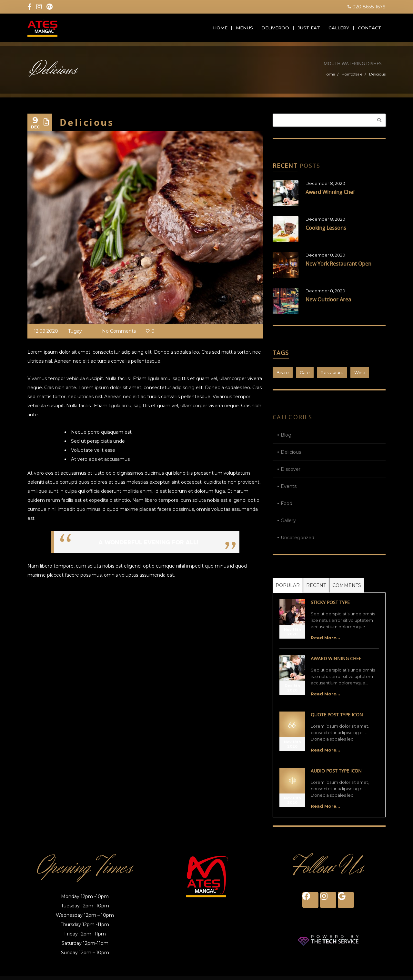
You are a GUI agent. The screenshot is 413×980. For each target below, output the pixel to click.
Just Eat (309, 30)
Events (289, 490)
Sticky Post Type (330, 606)
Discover (291, 473)
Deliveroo (275, 30)
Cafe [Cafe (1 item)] (305, 376)
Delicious (291, 456)
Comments (347, 589)
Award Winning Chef (330, 196)
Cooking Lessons (326, 232)
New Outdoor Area (328, 303)
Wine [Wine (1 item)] (360, 376)
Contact (370, 30)
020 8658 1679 (367, 7)
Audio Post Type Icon (336, 775)
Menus (244, 30)
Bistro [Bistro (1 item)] (283, 376)
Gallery (339, 30)
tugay (75, 335)
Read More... (325, 642)
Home (218, 30)
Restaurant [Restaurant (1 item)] (332, 376)
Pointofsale (352, 78)
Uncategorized (297, 541)
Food (287, 507)
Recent (316, 589)
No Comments (119, 335)
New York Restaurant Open (338, 268)
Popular (288, 589)
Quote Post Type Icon (337, 718)
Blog (286, 439)
